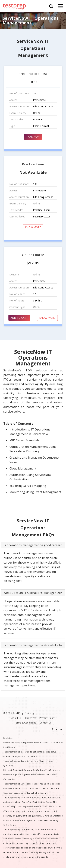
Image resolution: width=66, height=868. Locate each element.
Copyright (31, 718)
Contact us (46, 723)
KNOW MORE (33, 227)
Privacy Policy (47, 718)
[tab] (33, 545)
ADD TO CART (19, 318)
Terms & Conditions (25, 723)
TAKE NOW (33, 137)
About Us (16, 718)
